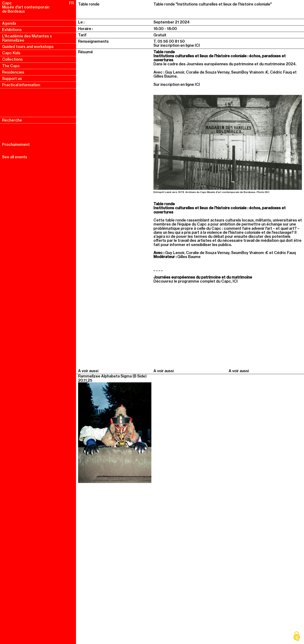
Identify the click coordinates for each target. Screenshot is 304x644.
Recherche (12, 120)
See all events (15, 157)
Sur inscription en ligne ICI (177, 45)
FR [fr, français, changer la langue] (71, 3)
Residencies (13, 72)
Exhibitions (12, 30)
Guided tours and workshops (28, 47)
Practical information (21, 85)
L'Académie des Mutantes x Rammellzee (27, 38)
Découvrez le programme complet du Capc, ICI (196, 281)
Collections (12, 59)
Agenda (9, 23)
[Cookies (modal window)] (297, 637)
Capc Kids (11, 53)
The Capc (11, 66)
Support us (12, 79)
